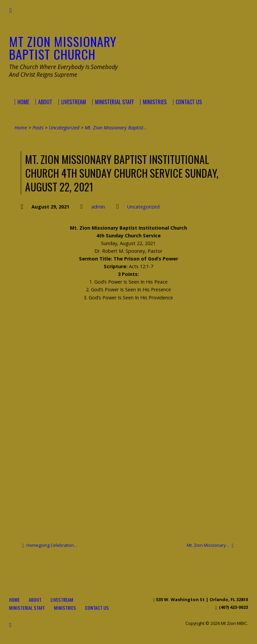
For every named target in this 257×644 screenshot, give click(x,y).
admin (98, 207)
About (35, 600)
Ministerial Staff (27, 608)
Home (21, 128)
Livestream (62, 600)
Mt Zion (63, 48)
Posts (38, 128)
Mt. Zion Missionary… (210, 545)
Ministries (65, 608)
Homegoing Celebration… (50, 545)
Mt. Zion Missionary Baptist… (116, 128)
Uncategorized (64, 128)
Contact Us (97, 608)
